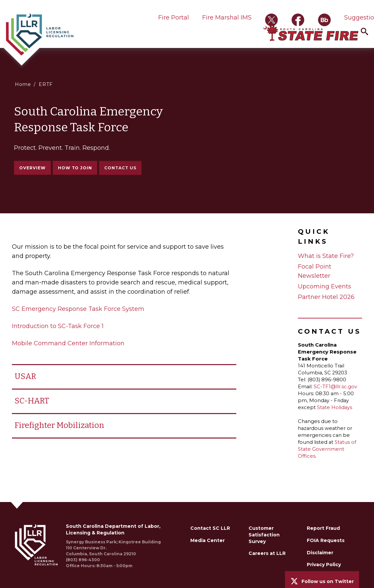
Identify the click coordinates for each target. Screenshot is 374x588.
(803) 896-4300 (83, 560)
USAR (25, 376)
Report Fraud (323, 528)
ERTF (46, 84)
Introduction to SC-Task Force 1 (58, 326)
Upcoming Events (325, 286)
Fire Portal (174, 18)
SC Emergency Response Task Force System (78, 309)
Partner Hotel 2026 (326, 297)
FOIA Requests (326, 540)
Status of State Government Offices (327, 449)
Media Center (208, 540)
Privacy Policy (324, 565)
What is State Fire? (326, 256)
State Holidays (335, 407)
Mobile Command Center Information (68, 343)
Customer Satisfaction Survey (264, 535)
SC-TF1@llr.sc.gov (335, 387)
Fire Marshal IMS (227, 18)
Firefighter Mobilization (59, 425)
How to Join (75, 168)
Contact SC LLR (210, 528)
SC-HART (32, 401)
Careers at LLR (267, 553)
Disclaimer (320, 553)
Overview (32, 168)
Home (23, 84)
